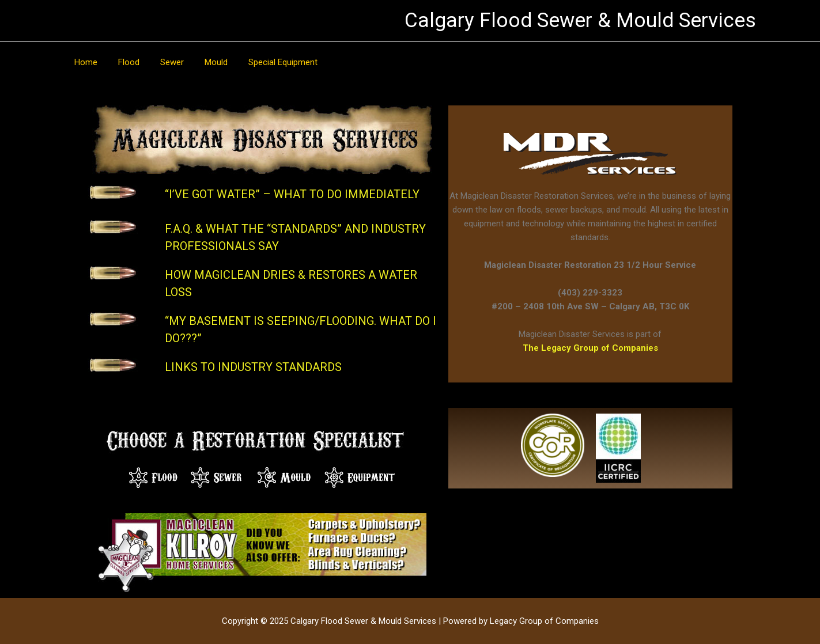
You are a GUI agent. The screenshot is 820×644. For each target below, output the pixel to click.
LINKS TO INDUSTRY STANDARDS (253, 367)
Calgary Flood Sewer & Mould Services (580, 20)
